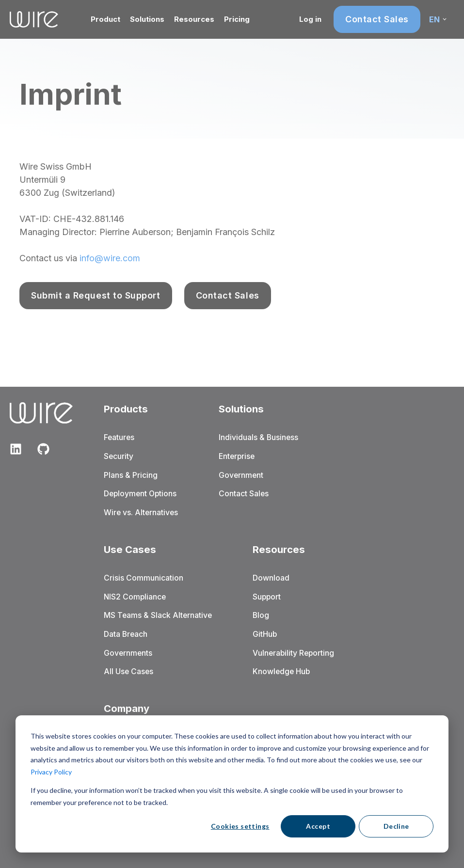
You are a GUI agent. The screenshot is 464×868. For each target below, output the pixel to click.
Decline (396, 826)
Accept (318, 826)
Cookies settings (240, 826)
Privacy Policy (51, 772)
